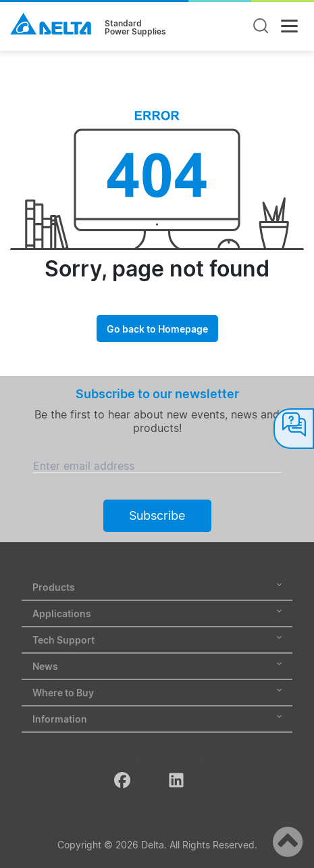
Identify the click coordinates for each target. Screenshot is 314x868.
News (157, 666)
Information (157, 719)
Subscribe (157, 515)
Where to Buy (157, 693)
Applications (157, 613)
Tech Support (157, 640)
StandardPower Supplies (135, 28)
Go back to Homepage (157, 329)
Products (157, 587)
